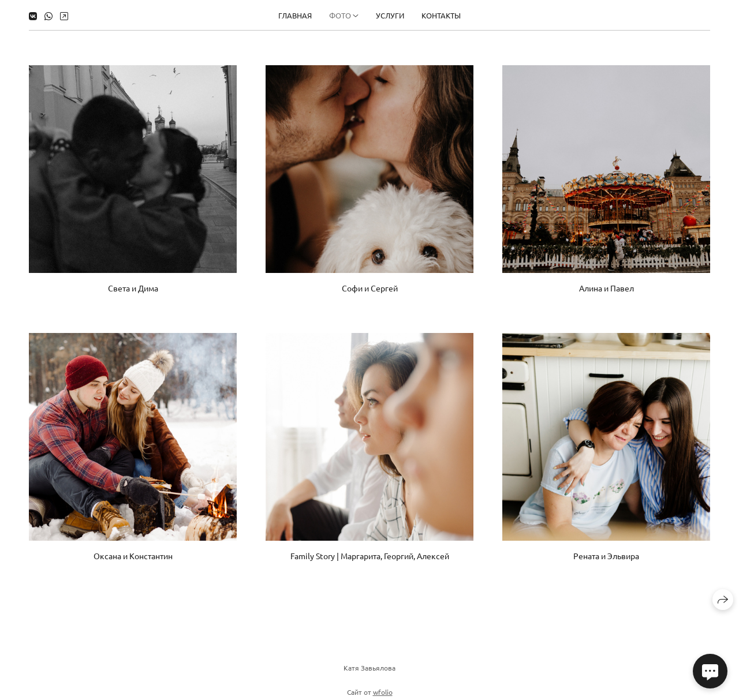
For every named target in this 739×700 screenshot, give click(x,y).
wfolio (383, 695)
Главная (295, 15)
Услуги (390, 15)
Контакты (441, 15)
